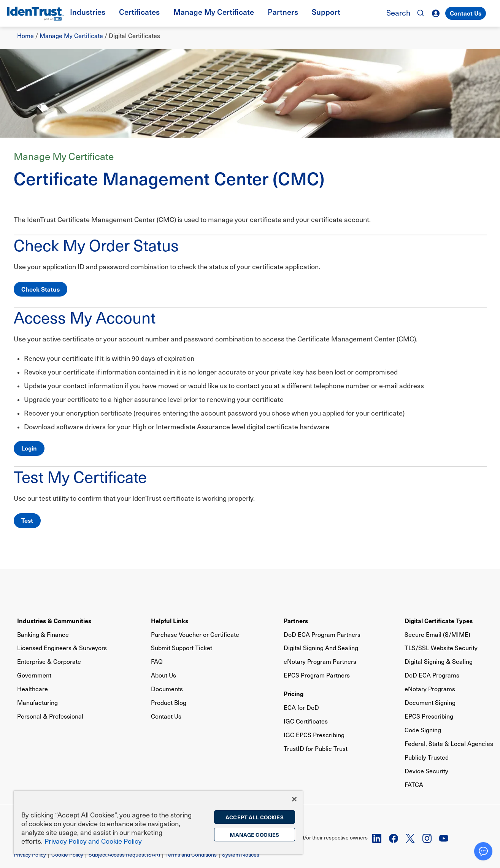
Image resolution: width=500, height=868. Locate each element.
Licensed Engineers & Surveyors (62, 648)
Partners (296, 620)
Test (27, 520)
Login (29, 448)
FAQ (157, 661)
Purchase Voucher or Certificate (195, 634)
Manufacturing (37, 702)
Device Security (426, 771)
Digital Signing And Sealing (321, 648)
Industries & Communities (54, 620)
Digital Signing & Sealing (439, 661)
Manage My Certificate (71, 36)
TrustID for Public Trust (316, 748)
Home (25, 36)
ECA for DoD (301, 707)
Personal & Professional (50, 716)
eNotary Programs (430, 689)
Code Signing (423, 730)
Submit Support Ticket (182, 648)
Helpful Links (170, 620)
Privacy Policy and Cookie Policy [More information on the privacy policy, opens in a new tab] (93, 841)
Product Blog (169, 702)
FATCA (414, 785)
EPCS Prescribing (429, 716)
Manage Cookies (254, 835)
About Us (163, 675)
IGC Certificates (306, 721)
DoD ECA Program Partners (322, 634)
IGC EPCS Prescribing (314, 735)
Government (34, 675)
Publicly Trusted (427, 757)
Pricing (294, 693)
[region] (158, 823)
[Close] (294, 799)
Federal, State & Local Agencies (449, 743)
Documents (167, 689)
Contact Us (466, 13)
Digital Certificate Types (439, 620)
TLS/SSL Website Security (441, 648)
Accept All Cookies (255, 817)
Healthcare (33, 689)
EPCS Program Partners (317, 675)
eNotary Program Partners (320, 661)
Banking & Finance (43, 634)
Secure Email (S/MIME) (437, 634)
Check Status (40, 289)
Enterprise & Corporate (49, 661)
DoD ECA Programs (432, 675)
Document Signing (430, 702)
